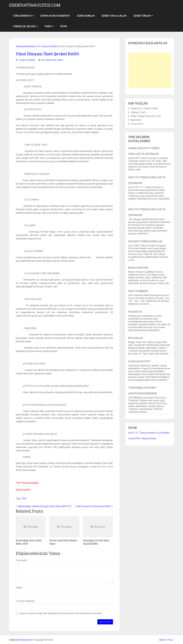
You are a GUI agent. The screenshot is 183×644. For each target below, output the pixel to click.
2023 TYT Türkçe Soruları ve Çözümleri (149, 433)
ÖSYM (63, 26)
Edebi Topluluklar (114, 16)
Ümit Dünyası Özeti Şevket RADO (93, 506)
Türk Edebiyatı (22, 16)
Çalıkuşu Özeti (138, 112)
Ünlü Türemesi (138, 291)
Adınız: (19, 588)
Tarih (48, 26)
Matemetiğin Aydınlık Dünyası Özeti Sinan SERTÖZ (44, 506)
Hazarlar (135, 312)
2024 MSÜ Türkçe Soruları (145, 241)
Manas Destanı (138, 268)
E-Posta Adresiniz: (25, 601)
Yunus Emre (137, 124)
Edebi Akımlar (86, 16)
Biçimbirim (136, 120)
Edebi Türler (142, 16)
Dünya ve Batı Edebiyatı (55, 16)
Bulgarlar (135, 338)
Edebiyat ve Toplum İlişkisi (144, 108)
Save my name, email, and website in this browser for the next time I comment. (61, 613)
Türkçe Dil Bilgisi (24, 26)
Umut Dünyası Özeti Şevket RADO (47, 54)
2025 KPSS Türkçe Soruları (142, 438)
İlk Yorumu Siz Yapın (52, 60)
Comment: (21, 560)
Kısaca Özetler (49, 46)
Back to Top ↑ (167, 640)
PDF (24, 499)
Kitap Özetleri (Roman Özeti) (146, 116)
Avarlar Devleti (139, 361)
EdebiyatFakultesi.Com (35, 5)
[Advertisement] (150, 70)
